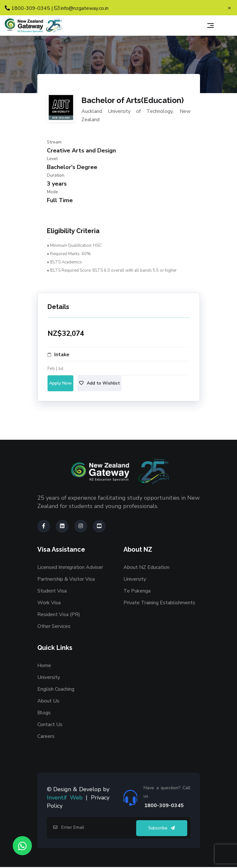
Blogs (44, 713)
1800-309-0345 (27, 8)
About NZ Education (146, 567)
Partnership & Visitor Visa (66, 579)
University (135, 579)
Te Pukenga (137, 591)
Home (44, 666)
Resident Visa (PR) (59, 614)
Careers (46, 736)
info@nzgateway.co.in (81, 8)
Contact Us (50, 725)
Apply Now (60, 383)
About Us (48, 701)
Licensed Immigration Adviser (70, 567)
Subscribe (162, 828)
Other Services (54, 626)
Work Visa (49, 603)
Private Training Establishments (159, 603)
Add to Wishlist (100, 383)
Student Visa (52, 591)
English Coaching (56, 689)
